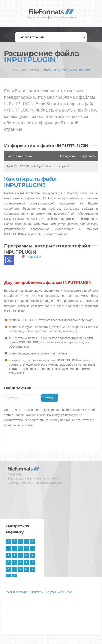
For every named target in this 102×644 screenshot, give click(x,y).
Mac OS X (34, 257)
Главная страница (26, 70)
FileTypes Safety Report (58, 592)
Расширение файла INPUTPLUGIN (67, 70)
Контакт (36, 592)
